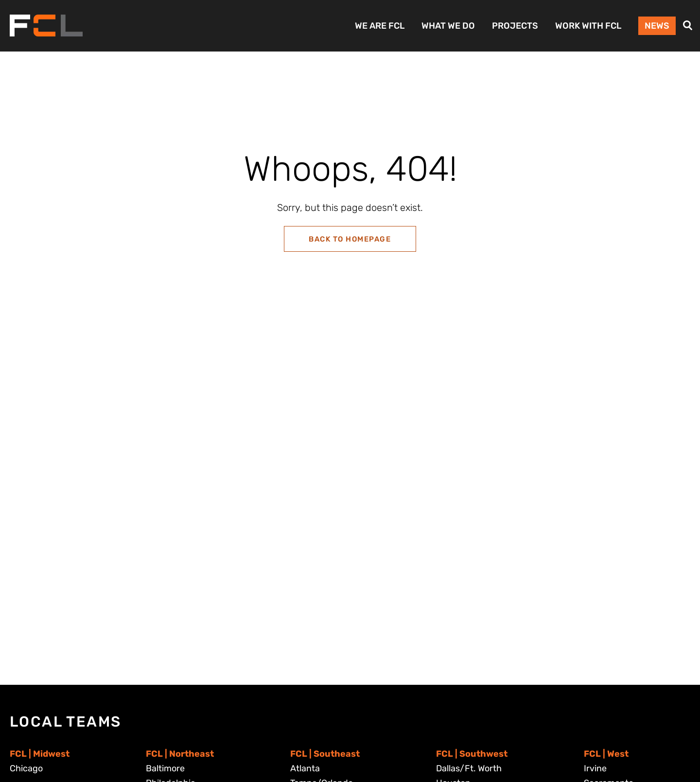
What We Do (448, 26)
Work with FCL (588, 26)
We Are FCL (380, 26)
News (657, 26)
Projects (515, 26)
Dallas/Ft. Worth (469, 768)
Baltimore (165, 768)
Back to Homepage (350, 239)
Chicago (26, 768)
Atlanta (305, 768)
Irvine (595, 768)
